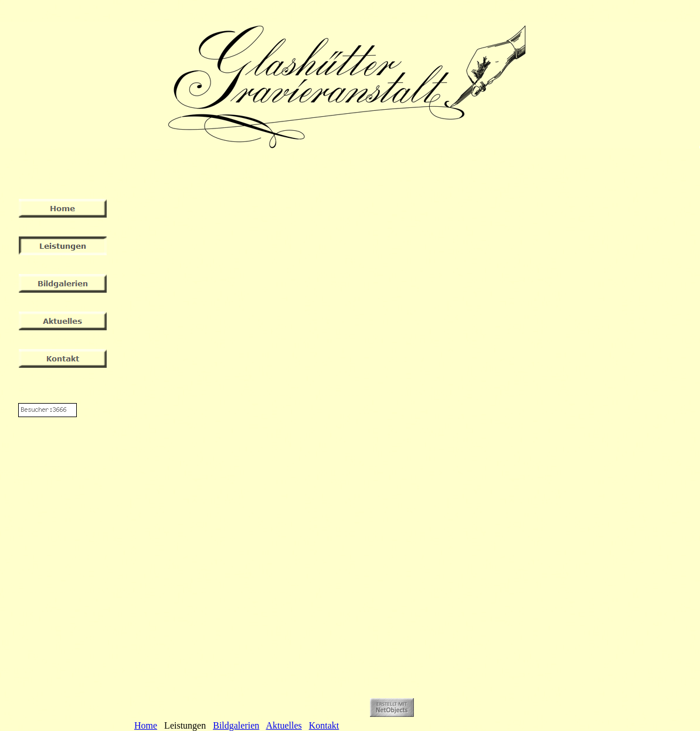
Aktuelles (283, 725)
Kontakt (324, 725)
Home (146, 725)
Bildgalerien (236, 725)
